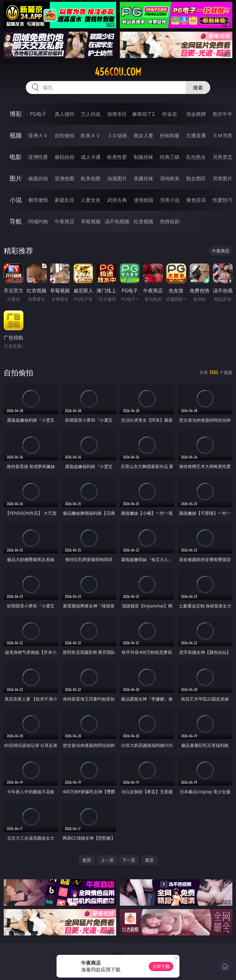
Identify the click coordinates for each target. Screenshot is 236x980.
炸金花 (170, 114)
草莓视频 (91, 221)
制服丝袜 (144, 157)
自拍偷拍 (65, 135)
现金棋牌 (196, 114)
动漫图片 (117, 178)
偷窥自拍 (38, 178)
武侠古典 (117, 200)
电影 (16, 157)
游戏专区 (117, 114)
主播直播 (196, 135)
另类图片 (222, 178)
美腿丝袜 (144, 178)
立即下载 (161, 966)
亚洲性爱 (38, 157)
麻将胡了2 (143, 114)
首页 (87, 860)
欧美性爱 (117, 157)
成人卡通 (91, 157)
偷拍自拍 (65, 157)
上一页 (107, 860)
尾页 (149, 860)
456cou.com (118, 72)
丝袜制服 (170, 135)
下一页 (129, 860)
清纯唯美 (170, 178)
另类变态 (222, 157)
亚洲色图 (65, 178)
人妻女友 (91, 200)
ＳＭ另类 (222, 135)
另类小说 (170, 200)
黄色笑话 (196, 200)
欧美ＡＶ (91, 135)
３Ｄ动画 (117, 135)
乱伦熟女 (196, 157)
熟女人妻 (144, 135)
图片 (16, 178)
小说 (16, 200)
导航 (16, 221)
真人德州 (65, 114)
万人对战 (91, 114)
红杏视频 (144, 221)
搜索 (198, 88)
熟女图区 (196, 178)
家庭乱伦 (65, 200)
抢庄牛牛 (222, 114)
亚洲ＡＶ (38, 135)
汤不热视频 (117, 221)
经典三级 (170, 157)
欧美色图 (91, 178)
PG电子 (38, 114)
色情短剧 (170, 221)
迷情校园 (144, 200)
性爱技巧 (222, 200)
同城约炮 (38, 221)
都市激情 (38, 200)
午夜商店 (65, 221)
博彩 (16, 114)
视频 (16, 135)
